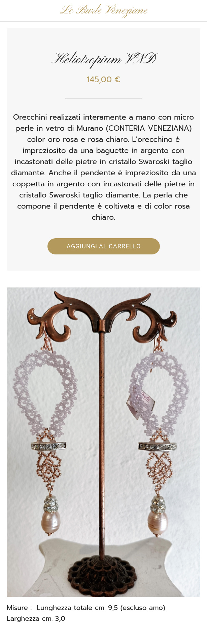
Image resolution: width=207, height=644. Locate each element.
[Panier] (196, 11)
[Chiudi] (11, 11)
